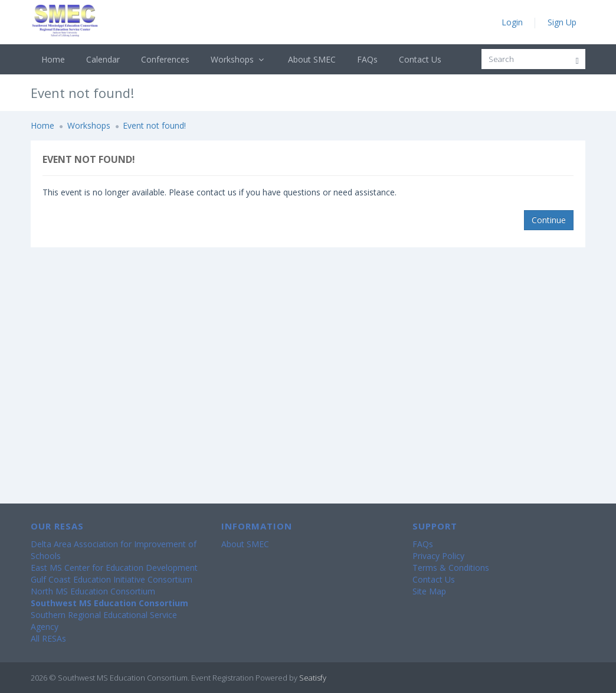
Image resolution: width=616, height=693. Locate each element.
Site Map (429, 591)
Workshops (239, 59)
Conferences (165, 59)
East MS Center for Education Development (114, 568)
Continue (549, 220)
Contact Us (420, 59)
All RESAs (48, 638)
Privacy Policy (438, 556)
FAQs (367, 59)
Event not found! (154, 125)
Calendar (103, 59)
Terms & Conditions (451, 568)
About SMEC (312, 59)
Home (53, 59)
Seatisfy (313, 678)
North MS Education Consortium (93, 591)
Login (512, 22)
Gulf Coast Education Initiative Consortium (112, 579)
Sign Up (562, 22)
